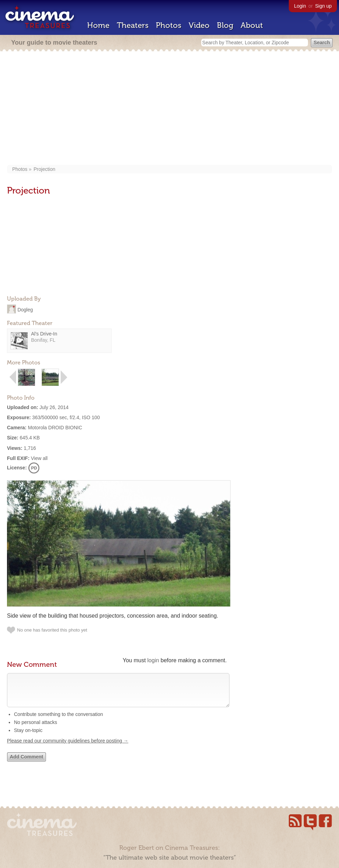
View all (39, 458)
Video (199, 25)
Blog (225, 25)
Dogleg (25, 309)
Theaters (133, 25)
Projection (44, 169)
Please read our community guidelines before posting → (68, 748)
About (252, 25)
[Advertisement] (169, 109)
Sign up (323, 6)
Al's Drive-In (44, 334)
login (153, 660)
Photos (169, 25)
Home (98, 25)
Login (300, 6)
